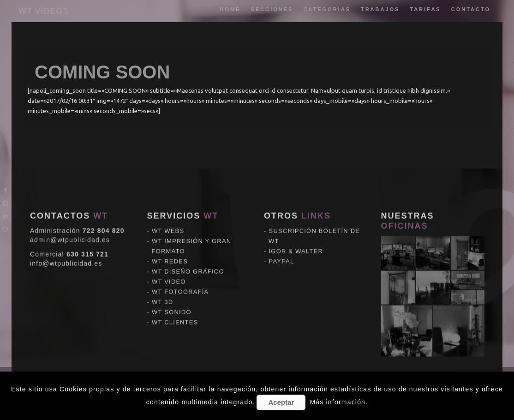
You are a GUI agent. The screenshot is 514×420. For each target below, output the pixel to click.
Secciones (272, 9)
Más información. (339, 402)
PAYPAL (282, 245)
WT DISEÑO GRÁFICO (188, 255)
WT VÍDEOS (44, 11)
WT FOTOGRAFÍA (180, 276)
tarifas (425, 9)
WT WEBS (168, 215)
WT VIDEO (169, 266)
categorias (327, 9)
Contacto (471, 9)
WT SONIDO (172, 296)
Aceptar (281, 402)
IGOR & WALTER (296, 235)
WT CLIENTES (175, 306)
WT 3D (162, 286)
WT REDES (170, 245)
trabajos (380, 9)
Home (230, 9)
